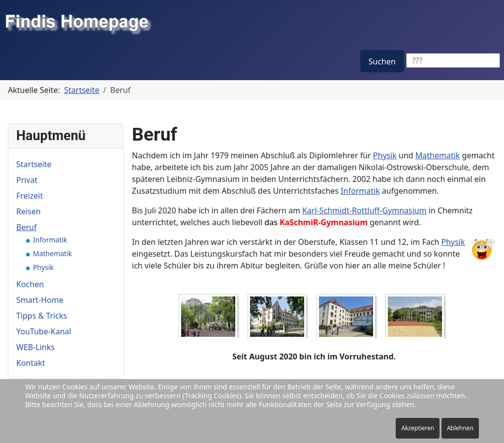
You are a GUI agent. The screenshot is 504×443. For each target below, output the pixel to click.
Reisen (29, 211)
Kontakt (31, 363)
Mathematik (438, 155)
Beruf (26, 227)
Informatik (360, 191)
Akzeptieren (418, 428)
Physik (385, 155)
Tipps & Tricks (42, 316)
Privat (27, 180)
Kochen (30, 284)
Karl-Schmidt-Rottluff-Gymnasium (364, 210)
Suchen (382, 61)
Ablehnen (460, 428)
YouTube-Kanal (44, 331)
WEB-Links (35, 347)
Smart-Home (40, 300)
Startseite (34, 164)
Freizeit (30, 196)
